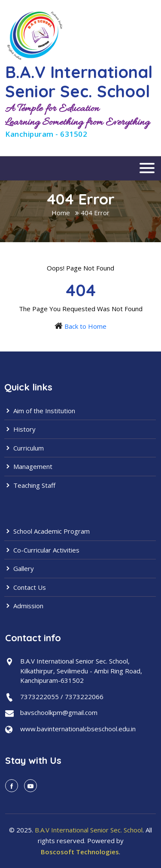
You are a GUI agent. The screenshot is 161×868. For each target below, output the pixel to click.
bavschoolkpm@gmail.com (59, 712)
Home (61, 213)
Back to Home (85, 326)
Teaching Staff (30, 485)
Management (28, 466)
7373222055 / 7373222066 (62, 697)
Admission (24, 606)
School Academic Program (47, 531)
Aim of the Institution (40, 411)
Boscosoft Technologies (80, 852)
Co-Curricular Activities (42, 550)
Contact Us (25, 587)
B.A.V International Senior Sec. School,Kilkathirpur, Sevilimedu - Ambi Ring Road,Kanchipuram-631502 (81, 671)
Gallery (19, 568)
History (20, 429)
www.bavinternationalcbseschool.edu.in (78, 729)
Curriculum (24, 448)
